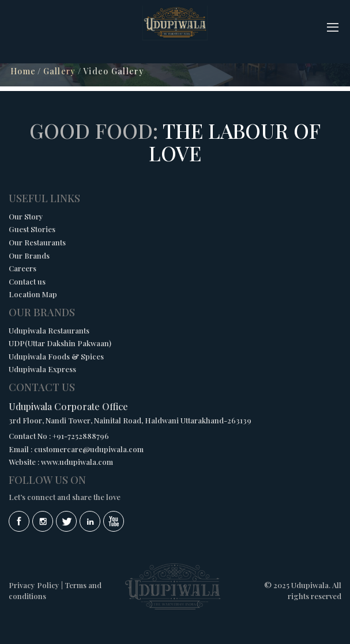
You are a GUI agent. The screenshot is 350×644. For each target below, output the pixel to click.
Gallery (60, 71)
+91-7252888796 (81, 436)
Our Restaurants (37, 242)
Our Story (26, 216)
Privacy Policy (34, 585)
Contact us (27, 281)
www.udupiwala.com (77, 462)
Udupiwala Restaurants (49, 330)
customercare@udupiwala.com (89, 449)
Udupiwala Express (42, 369)
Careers (22, 268)
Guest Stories (32, 229)
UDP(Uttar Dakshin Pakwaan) (60, 343)
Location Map (33, 294)
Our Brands (29, 255)
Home (23, 71)
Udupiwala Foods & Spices (56, 356)
